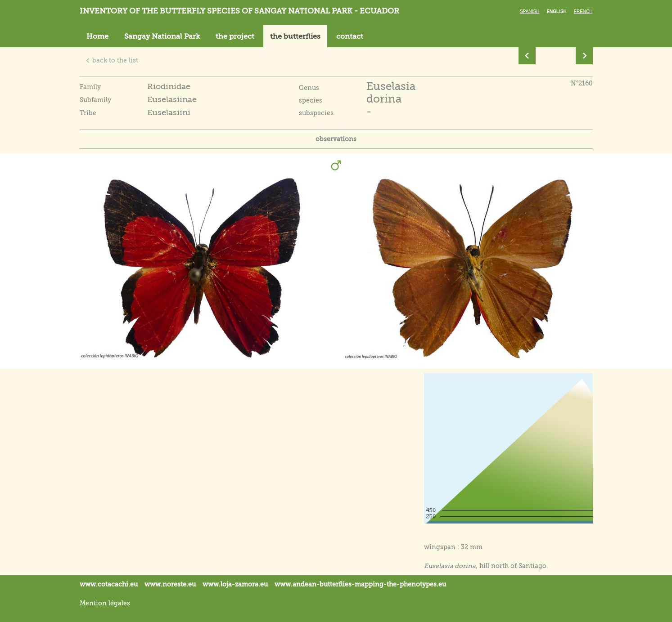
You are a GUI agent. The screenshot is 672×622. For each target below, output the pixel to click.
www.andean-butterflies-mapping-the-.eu (360, 584)
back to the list (112, 60)
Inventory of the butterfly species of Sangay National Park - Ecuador (239, 11)
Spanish (530, 11)
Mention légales (105, 603)
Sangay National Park (162, 36)
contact (350, 36)
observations (336, 139)
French (583, 11)
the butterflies (295, 36)
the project (235, 36)
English (556, 11)
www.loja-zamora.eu (235, 584)
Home (97, 36)
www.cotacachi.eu (109, 584)
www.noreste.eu (170, 584)
